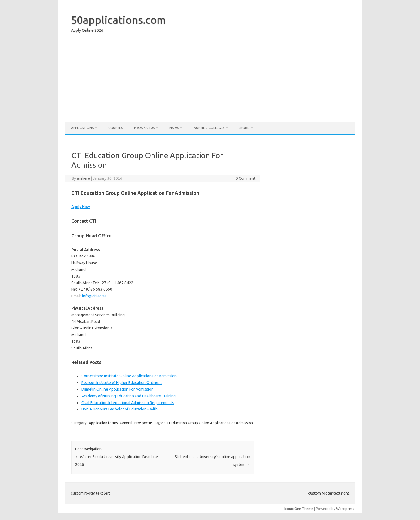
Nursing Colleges (209, 128)
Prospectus (144, 128)
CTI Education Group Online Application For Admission (209, 423)
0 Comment (246, 178)
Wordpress (345, 509)
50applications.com (118, 20)
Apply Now (81, 207)
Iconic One (293, 509)
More (244, 128)
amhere (83, 178)
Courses (116, 128)
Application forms (103, 423)
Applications (82, 128)
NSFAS (174, 128)
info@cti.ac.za (94, 296)
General (126, 423)
